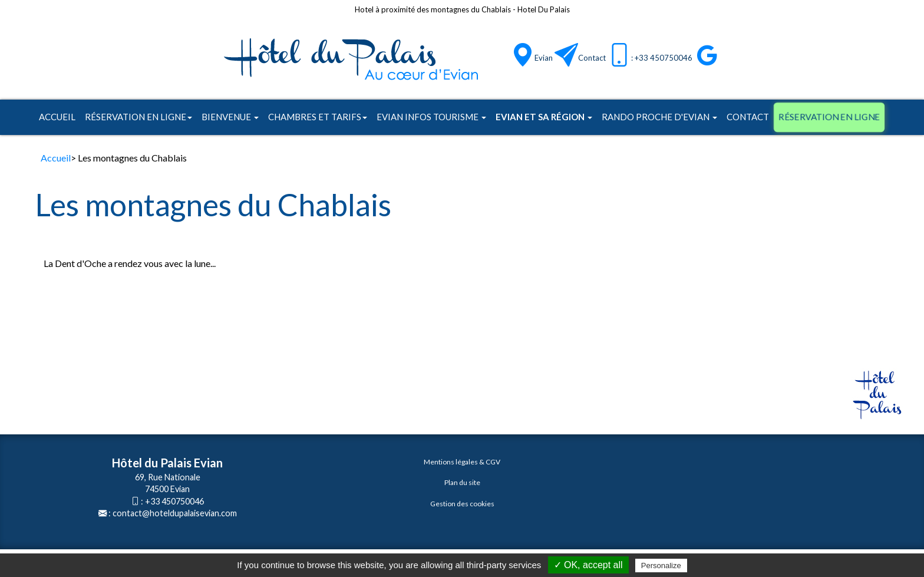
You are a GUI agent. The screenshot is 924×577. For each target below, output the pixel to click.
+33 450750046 (174, 501)
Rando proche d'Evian (659, 117)
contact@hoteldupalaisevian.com (175, 513)
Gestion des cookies (462, 504)
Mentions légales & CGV (462, 462)
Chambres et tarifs (318, 117)
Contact (592, 58)
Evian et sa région (544, 117)
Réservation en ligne (138, 117)
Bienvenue (230, 117)
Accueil (57, 117)
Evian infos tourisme (431, 117)
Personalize (661, 566)
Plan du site (462, 482)
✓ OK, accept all (588, 565)
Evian (544, 58)
